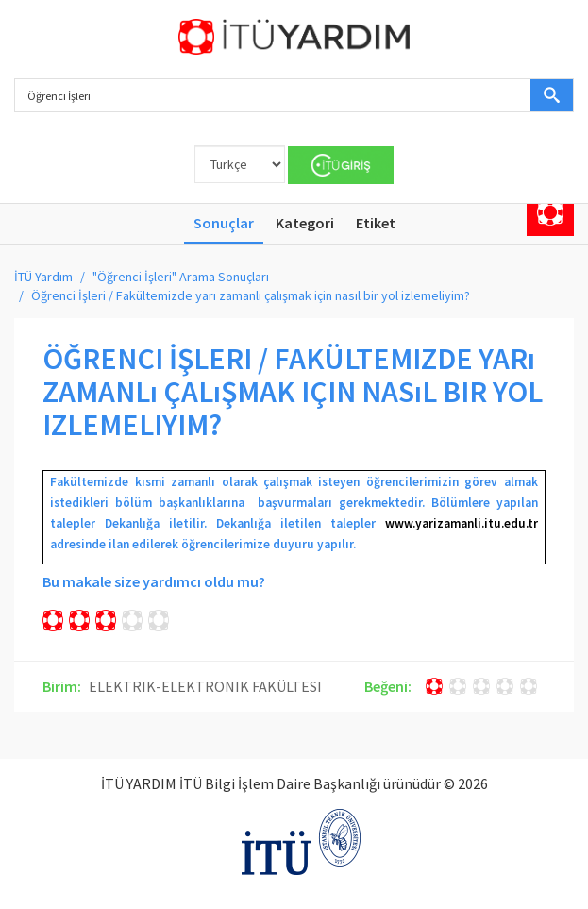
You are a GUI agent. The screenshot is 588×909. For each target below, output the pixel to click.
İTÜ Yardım (43, 277)
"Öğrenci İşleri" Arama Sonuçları (181, 277)
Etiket (376, 223)
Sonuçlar (224, 223)
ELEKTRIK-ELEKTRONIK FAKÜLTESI (205, 686)
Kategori (305, 223)
